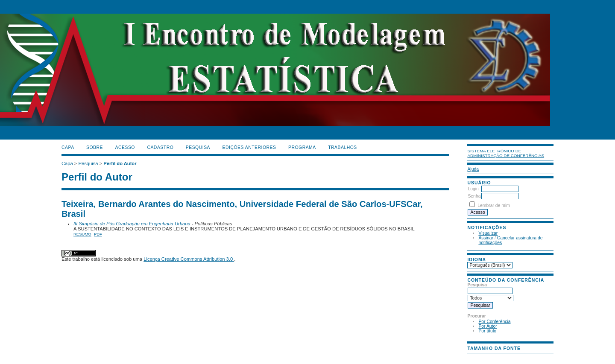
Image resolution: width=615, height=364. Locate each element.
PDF (98, 234)
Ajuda (473, 169)
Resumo (82, 234)
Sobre (95, 147)
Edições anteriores (249, 147)
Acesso (125, 147)
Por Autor (488, 326)
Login (473, 189)
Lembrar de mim (494, 205)
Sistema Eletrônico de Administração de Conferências (506, 153)
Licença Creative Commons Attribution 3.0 (189, 259)
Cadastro (160, 147)
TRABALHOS (343, 147)
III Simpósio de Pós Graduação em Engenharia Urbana (132, 224)
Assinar (486, 238)
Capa (68, 147)
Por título (487, 331)
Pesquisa (198, 147)
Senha (474, 196)
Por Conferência (494, 322)
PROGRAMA (302, 147)
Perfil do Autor (120, 163)
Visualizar (488, 233)
